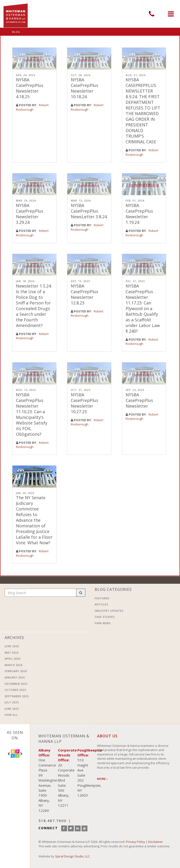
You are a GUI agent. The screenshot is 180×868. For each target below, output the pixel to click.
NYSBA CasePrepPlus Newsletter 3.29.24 (30, 214)
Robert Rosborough (32, 107)
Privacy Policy (135, 842)
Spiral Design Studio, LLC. (73, 856)
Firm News (103, 623)
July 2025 (12, 702)
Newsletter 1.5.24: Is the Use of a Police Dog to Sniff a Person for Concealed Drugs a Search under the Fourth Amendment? (34, 306)
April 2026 (13, 659)
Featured (102, 598)
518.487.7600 (152, 14)
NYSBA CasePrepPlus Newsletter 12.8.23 (84, 294)
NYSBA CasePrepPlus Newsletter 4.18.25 (30, 88)
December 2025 (16, 684)
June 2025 (12, 709)
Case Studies (105, 617)
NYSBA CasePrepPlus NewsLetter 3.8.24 (89, 211)
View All (11, 715)
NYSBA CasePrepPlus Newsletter (139, 400)
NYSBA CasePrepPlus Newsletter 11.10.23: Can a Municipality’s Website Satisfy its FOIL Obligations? (32, 414)
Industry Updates (109, 611)
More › (102, 779)
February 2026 (16, 671)
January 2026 (15, 677)
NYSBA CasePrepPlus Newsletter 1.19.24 (139, 214)
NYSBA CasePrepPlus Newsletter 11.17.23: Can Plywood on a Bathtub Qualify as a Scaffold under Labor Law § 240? (143, 308)
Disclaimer (156, 842)
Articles (101, 604)
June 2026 (12, 646)
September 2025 (17, 696)
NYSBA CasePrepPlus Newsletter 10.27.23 (84, 403)
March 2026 (14, 665)
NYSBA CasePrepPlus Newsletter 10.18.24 (84, 88)
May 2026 (12, 652)
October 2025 (15, 690)
